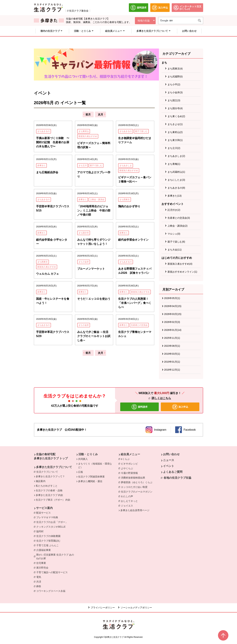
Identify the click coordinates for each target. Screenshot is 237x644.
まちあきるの (44, 131)
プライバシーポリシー (103, 608)
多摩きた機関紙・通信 (90, 481)
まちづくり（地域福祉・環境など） (95, 465)
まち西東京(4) (175, 69)
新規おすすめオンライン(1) (182, 272)
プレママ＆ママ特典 (48, 517)
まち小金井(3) (175, 92)
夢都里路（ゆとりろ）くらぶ (138, 482)
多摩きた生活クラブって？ (50, 476)
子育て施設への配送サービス (53, 572)
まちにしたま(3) (176, 180)
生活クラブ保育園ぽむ (49, 541)
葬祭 (40, 586)
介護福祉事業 (44, 550)
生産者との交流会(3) (179, 218)
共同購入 (83, 459)
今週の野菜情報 (130, 473)
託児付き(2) (174, 210)
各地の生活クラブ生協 (177, 478)
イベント (169, 466)
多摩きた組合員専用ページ (135, 510)
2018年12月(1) (172, 370)
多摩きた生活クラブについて (54, 467)
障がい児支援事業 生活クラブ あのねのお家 (56, 557)
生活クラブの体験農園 (49, 536)
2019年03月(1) (172, 354)
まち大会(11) (175, 250)
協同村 (41, 531)
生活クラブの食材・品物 (49, 490)
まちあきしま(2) (176, 156)
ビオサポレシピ (130, 463)
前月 (88, 114)
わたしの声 (128, 496)
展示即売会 (43, 567)
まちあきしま (126, 165)
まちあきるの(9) (176, 188)
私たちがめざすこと (47, 486)
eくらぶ (126, 459)
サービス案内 (44, 508)
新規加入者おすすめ (88, 136)
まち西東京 (125, 200)
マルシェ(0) (174, 234)
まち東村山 (84, 131)
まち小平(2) (174, 84)
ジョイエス (128, 505)
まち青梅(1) (174, 164)
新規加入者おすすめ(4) (180, 264)
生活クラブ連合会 (79, 11)
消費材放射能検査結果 (134, 477)
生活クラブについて (48, 472)
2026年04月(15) (173, 306)
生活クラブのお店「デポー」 (53, 522)
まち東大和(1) (175, 140)
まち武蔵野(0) (175, 77)
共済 (40, 581)
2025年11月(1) (172, 338)
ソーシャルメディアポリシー (136, 608)
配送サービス (44, 513)
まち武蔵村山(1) (176, 172)
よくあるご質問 (173, 472)
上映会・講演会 (97, 200)
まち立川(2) (174, 148)
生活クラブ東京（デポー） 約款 (53, 500)
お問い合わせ (171, 454)
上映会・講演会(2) (177, 226)
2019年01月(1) (172, 362)
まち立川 (83, 165)
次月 (101, 114)
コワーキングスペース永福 (52, 591)
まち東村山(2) (175, 132)
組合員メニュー (130, 454)
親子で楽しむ (141, 131)
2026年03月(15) (173, 314)
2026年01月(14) (173, 330)
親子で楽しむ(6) (176, 242)
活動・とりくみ (88, 454)
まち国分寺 (84, 233)
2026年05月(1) (172, 298)
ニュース (169, 460)
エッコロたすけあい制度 (135, 487)
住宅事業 (42, 563)
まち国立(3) (174, 100)
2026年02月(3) (172, 322)
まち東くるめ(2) (176, 116)
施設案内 (41, 481)
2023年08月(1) (172, 346)
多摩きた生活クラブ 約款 (49, 495)
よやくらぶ (128, 468)
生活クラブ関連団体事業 (91, 477)
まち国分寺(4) (175, 108)
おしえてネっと (130, 501)
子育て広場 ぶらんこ (48, 545)
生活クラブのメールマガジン (138, 491)
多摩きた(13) (175, 196)
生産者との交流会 (139, 325)
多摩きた (41, 165)
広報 (80, 472)
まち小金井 (84, 262)
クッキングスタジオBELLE (52, 527)
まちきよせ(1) (175, 124)
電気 (40, 577)
